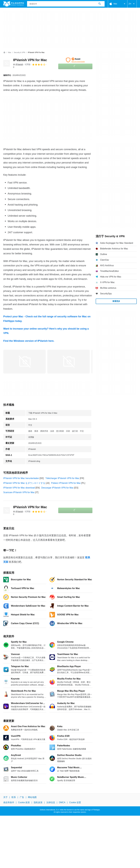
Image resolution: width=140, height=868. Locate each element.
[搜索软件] (100, 4)
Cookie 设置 (75, 802)
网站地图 (32, 797)
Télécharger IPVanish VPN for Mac (62, 478)
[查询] (66, 4)
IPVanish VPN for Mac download (19, 488)
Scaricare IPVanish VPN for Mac (19, 492)
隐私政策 (38, 802)
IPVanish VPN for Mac (30, 60)
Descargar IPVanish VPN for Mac (57, 488)
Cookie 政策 (24, 802)
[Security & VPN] (19, 53)
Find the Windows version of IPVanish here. (29, 341)
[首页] (4, 52)
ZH (132, 4)
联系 (14, 797)
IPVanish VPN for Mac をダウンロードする (24, 483)
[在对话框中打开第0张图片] (24, 362)
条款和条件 (9, 802)
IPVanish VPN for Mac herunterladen (21, 478)
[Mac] (10, 53)
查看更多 (116, 301)
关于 (5, 797)
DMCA (62, 802)
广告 (22, 797)
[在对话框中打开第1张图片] (68, 362)
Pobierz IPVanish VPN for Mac (66, 483)
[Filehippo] (14, 4)
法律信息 (51, 802)
